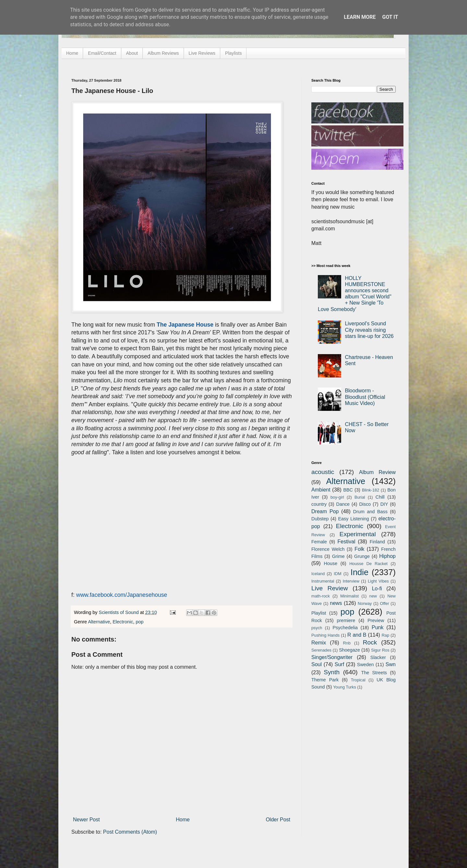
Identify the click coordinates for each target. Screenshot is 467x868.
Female (319, 542)
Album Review (377, 472)
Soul (317, 664)
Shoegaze (349, 650)
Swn (391, 664)
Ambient (321, 490)
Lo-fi (377, 589)
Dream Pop (325, 511)
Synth (332, 672)
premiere (346, 620)
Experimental (358, 534)
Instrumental (323, 581)
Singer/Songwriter (332, 657)
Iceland (318, 574)
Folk (359, 549)
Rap (385, 635)
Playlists (233, 53)
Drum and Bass (370, 512)
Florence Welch (328, 549)
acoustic (323, 472)
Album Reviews (163, 53)
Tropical (358, 680)
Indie (360, 572)
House (331, 563)
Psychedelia (345, 628)
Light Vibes (378, 581)
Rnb (347, 643)
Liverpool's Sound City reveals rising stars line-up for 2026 (369, 330)
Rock (370, 642)
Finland (377, 542)
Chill (380, 497)
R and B (357, 635)
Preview (376, 620)
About (132, 53)
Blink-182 (371, 490)
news (336, 603)
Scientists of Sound (120, 612)
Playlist (319, 613)
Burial (360, 497)
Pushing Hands (325, 635)
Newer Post (86, 820)
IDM (337, 574)
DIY (384, 504)
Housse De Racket (368, 564)
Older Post (278, 820)
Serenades (321, 650)
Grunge (362, 556)
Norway (365, 603)
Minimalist (349, 596)
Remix (319, 643)
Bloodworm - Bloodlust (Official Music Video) (365, 397)
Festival (346, 542)
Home (72, 53)
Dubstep (320, 519)
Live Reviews (202, 53)
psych (317, 628)
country (319, 504)
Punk (377, 627)
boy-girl (337, 497)
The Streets (374, 673)
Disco (365, 504)
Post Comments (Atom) (130, 832)
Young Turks (345, 687)
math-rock (321, 596)
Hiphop (387, 556)
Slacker (378, 657)
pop (139, 622)
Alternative (99, 622)
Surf (339, 664)
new (373, 596)
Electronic (123, 622)
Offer (384, 603)
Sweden (365, 665)
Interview (351, 581)
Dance (343, 504)
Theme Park (325, 680)
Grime (338, 556)
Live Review (330, 588)
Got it (390, 17)
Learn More (360, 17)
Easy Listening (354, 519)
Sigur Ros (380, 650)
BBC (348, 490)
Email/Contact (102, 53)
